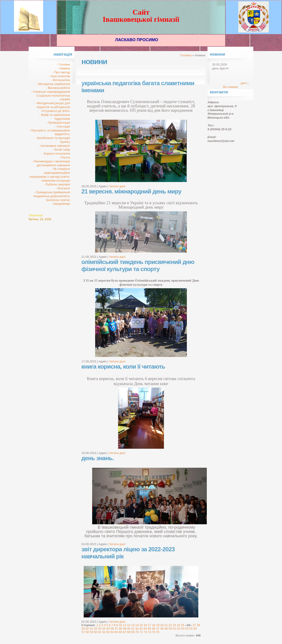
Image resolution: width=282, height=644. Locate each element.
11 (124, 625)
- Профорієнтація (58, 123)
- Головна (63, 64)
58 (87, 632)
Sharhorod (36, 215)
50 (170, 629)
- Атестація (62, 126)
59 (91, 632)
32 (95, 629)
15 (141, 625)
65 (116, 632)
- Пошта (64, 157)
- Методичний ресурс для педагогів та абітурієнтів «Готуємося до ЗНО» (53, 107)
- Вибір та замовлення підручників (55, 117)
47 (158, 629)
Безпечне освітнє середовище (58, 202)
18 (154, 625)
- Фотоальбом (60, 80)
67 (124, 632)
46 (154, 629)
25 (183, 625)
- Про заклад (61, 72)
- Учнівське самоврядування (50, 92)
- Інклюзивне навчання (54, 146)
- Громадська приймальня (52, 192)
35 (108, 629)
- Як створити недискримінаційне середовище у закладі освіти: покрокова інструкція (50, 175)
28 (198, 625)
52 (178, 629)
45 (149, 629)
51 (174, 629)
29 (83, 629)
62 (104, 632)
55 (191, 629)
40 (129, 629)
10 (120, 625)
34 (104, 629)
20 (162, 625)
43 (141, 629)
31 (91, 629)
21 (166, 625)
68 (129, 632)
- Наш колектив (59, 76)
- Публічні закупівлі (57, 184)
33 (100, 629)
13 (133, 625)
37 (116, 629)
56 (195, 629)
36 (112, 629)
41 (133, 629)
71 (141, 632)
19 (158, 625)
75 (158, 632)
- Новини (64, 68)
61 (100, 632)
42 (137, 629)
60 (95, 632)
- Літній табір (61, 150)
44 (145, 629)
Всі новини (231, 87)
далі (244, 83)
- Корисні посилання (56, 154)
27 (194, 625)
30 (87, 629)
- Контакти (63, 188)
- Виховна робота (58, 88)
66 (120, 632)
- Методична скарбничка (53, 84)
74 (154, 632)
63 (108, 632)
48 (162, 629)
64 (112, 632)
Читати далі (117, 186)
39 (124, 629)
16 (145, 625)
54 (187, 629)
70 (137, 632)
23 (174, 625)
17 (149, 625)
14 (137, 625)
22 (170, 625)
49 (166, 629)
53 (182, 629)
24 (178, 625)
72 (145, 632)
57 (83, 632)
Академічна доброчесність (52, 196)
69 (133, 632)
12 (129, 625)
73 (149, 632)
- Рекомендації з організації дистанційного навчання (51, 163)
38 (120, 629)
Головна (186, 55)
